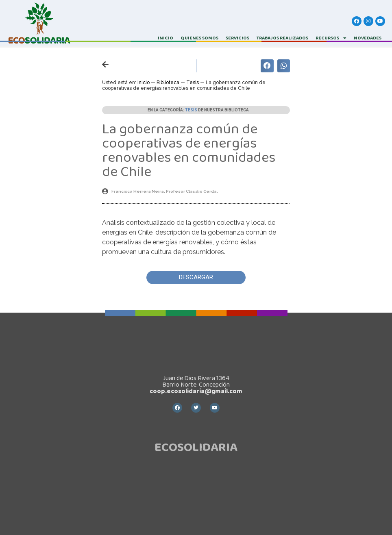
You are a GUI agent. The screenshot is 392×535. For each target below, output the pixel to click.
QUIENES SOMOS (199, 38)
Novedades (368, 38)
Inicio (144, 83)
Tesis (193, 83)
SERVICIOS (237, 38)
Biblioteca (168, 83)
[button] (196, 277)
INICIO (166, 38)
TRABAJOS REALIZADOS (282, 38)
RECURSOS (331, 38)
